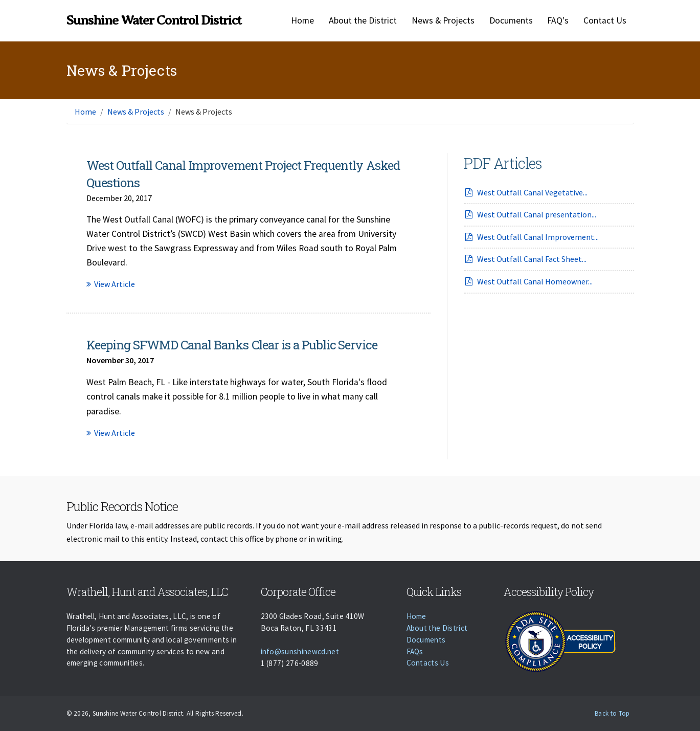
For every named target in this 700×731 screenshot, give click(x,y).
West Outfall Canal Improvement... (532, 237)
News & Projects (443, 20)
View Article (111, 284)
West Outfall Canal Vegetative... (526, 192)
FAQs (415, 651)
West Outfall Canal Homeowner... (528, 281)
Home (302, 20)
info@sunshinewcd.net (300, 651)
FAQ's (558, 20)
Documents (511, 20)
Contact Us (605, 20)
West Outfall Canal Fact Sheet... (525, 259)
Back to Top (612, 713)
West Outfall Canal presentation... (530, 214)
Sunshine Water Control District (154, 20)
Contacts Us (428, 663)
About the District (363, 20)
